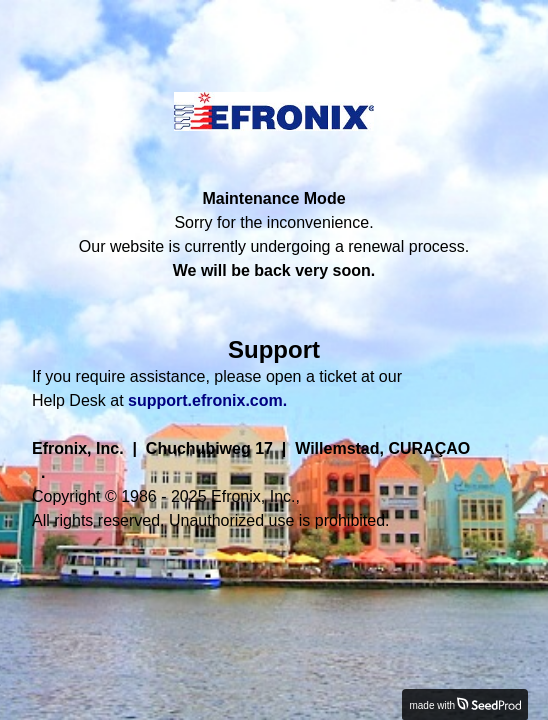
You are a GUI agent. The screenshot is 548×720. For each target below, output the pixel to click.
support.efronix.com (205, 400)
